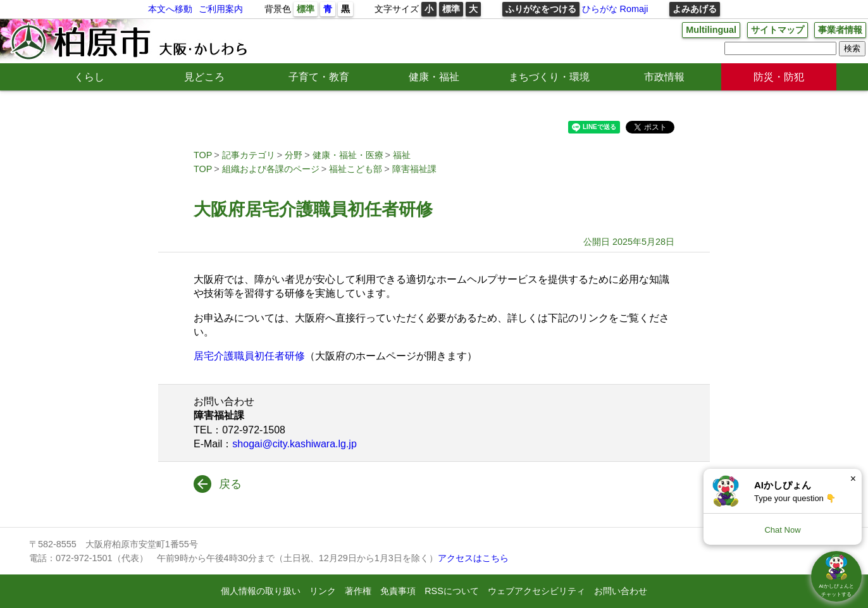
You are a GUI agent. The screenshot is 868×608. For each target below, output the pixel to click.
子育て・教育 (319, 77)
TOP (203, 155)
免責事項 (398, 591)
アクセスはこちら (473, 558)
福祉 (402, 155)
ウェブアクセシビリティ (536, 591)
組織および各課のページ (271, 169)
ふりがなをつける (541, 9)
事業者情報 (840, 30)
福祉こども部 (356, 169)
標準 (306, 9)
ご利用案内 (221, 9)
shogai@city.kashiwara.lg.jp (294, 444)
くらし (89, 77)
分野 (294, 155)
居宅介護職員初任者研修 (249, 356)
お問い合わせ (621, 591)
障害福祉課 (414, 169)
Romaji (634, 9)
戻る (230, 484)
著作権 (358, 591)
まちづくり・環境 (549, 77)
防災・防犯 (779, 77)
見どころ (204, 77)
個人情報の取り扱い (261, 591)
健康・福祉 (434, 77)
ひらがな (600, 9)
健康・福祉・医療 (348, 155)
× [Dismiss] (853, 479)
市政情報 (664, 77)
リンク (323, 591)
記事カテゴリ (249, 155)
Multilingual (711, 30)
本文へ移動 (170, 9)
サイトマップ (778, 30)
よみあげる (695, 9)
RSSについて (452, 591)
